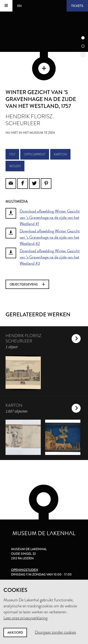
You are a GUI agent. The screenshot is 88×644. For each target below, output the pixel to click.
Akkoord (15, 632)
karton (60, 154)
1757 (12, 154)
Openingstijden (25, 570)
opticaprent (35, 154)
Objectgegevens (27, 284)
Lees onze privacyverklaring (25, 618)
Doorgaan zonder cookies (55, 632)
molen (15, 166)
